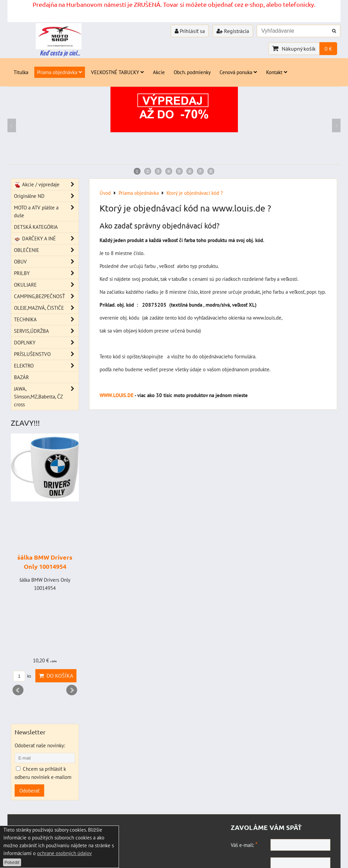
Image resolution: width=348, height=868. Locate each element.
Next (72, 690)
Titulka (21, 72)
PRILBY (46, 273)
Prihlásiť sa (190, 31)
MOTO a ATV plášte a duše (46, 211)
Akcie (159, 72)
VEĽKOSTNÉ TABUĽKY (118, 72)
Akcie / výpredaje (46, 184)
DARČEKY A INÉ (46, 239)
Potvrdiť (12, 862)
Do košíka (56, 676)
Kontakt (277, 72)
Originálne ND (46, 196)
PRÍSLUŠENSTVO (46, 354)
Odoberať (29, 790)
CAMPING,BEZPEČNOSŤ (46, 296)
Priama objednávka (60, 72)
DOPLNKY (46, 343)
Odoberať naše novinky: (40, 745)
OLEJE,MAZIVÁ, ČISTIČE (46, 308)
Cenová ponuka (238, 72)
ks (22, 676)
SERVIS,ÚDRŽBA (46, 331)
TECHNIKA (46, 319)
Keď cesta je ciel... (60, 53)
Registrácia (233, 31)
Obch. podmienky (192, 72)
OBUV (46, 262)
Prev (18, 690)
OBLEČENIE (46, 250)
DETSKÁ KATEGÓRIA (36, 227)
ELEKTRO (46, 366)
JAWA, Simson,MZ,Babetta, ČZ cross (46, 397)
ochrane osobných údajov (64, 853)
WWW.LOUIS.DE (117, 395)
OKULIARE (46, 285)
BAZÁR (21, 377)
